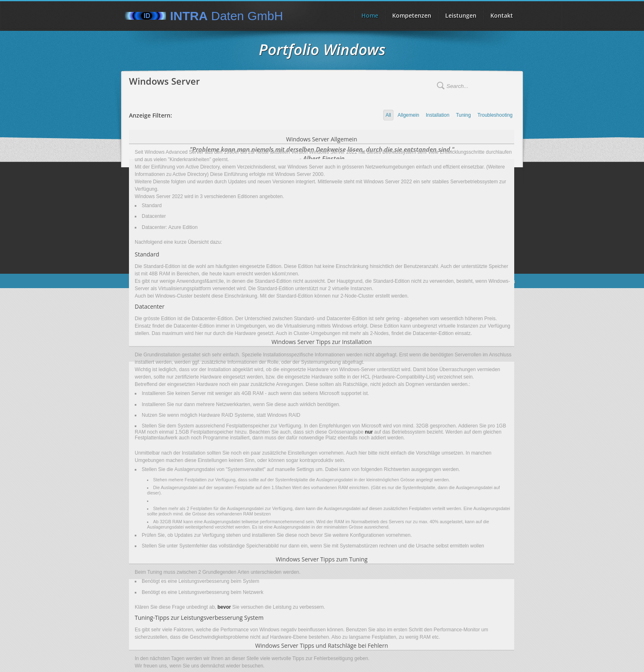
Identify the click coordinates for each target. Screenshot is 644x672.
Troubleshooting (495, 115)
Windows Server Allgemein (322, 139)
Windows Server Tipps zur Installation (322, 342)
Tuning (463, 115)
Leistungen (461, 15)
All (388, 115)
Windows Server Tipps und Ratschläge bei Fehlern (321, 645)
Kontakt (502, 15)
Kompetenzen (412, 15)
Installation (438, 115)
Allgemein (408, 115)
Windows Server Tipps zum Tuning (322, 559)
